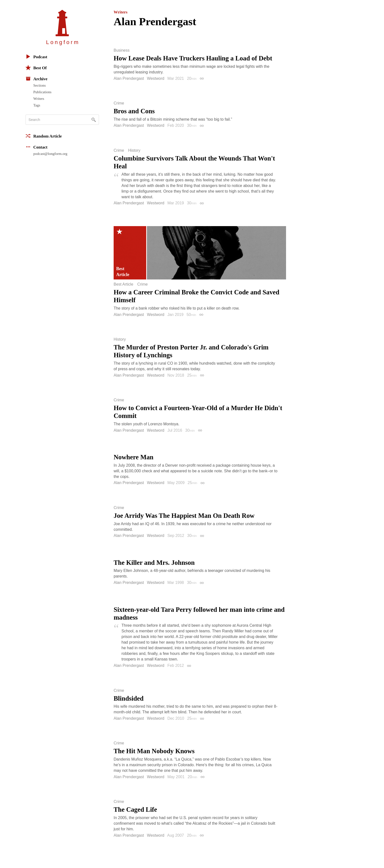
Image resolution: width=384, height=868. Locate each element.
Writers (39, 99)
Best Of (36, 68)
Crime (119, 103)
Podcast (36, 57)
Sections (40, 85)
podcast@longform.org (50, 154)
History (134, 150)
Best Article (123, 284)
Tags (37, 105)
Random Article (44, 136)
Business (122, 50)
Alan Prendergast (129, 78)
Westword (156, 78)
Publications (42, 92)
